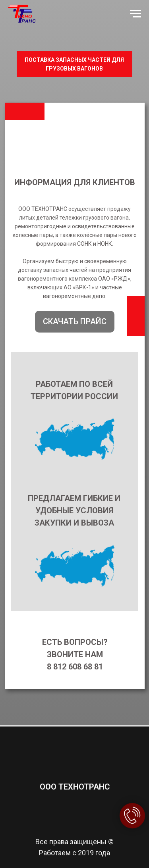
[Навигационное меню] (135, 14)
